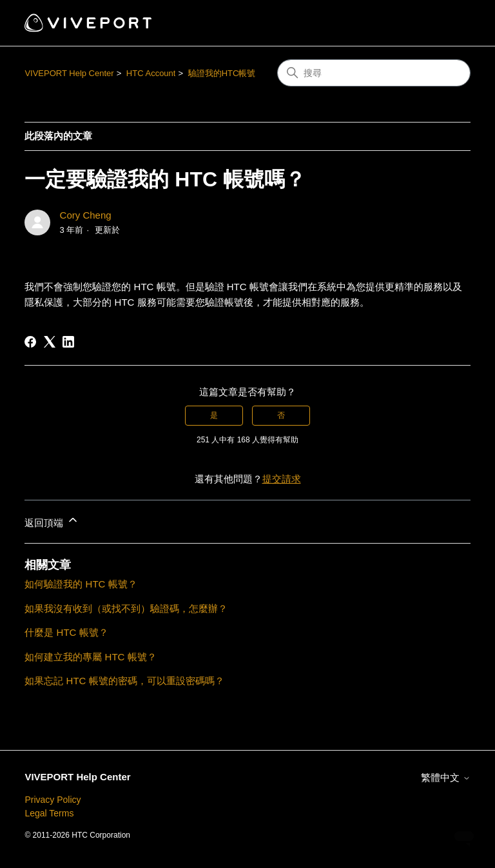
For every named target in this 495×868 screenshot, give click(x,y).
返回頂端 (52, 521)
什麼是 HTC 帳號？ (66, 632)
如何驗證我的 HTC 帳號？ (81, 584)
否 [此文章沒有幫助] (281, 415)
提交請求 (282, 479)
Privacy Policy (53, 800)
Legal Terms (49, 813)
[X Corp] (50, 342)
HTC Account (151, 73)
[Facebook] (30, 342)
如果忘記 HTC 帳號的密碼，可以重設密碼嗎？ (124, 681)
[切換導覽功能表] (448, 23)
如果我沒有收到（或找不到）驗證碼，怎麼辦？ (126, 608)
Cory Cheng (86, 215)
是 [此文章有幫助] (214, 415)
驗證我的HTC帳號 (222, 73)
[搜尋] (374, 73)
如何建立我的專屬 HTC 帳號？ (90, 657)
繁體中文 (445, 777)
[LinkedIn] (68, 342)
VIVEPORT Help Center (69, 73)
